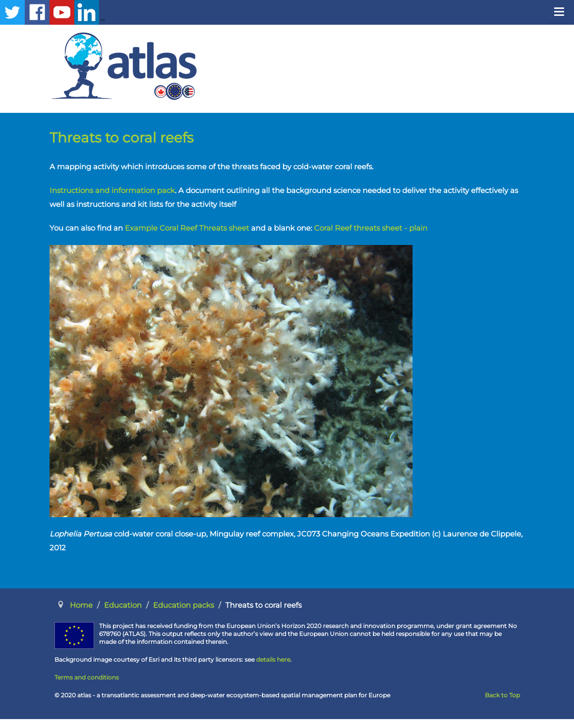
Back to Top (502, 695)
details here (273, 659)
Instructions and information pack (112, 190)
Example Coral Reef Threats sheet (187, 228)
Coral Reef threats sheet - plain (371, 228)
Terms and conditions (87, 677)
